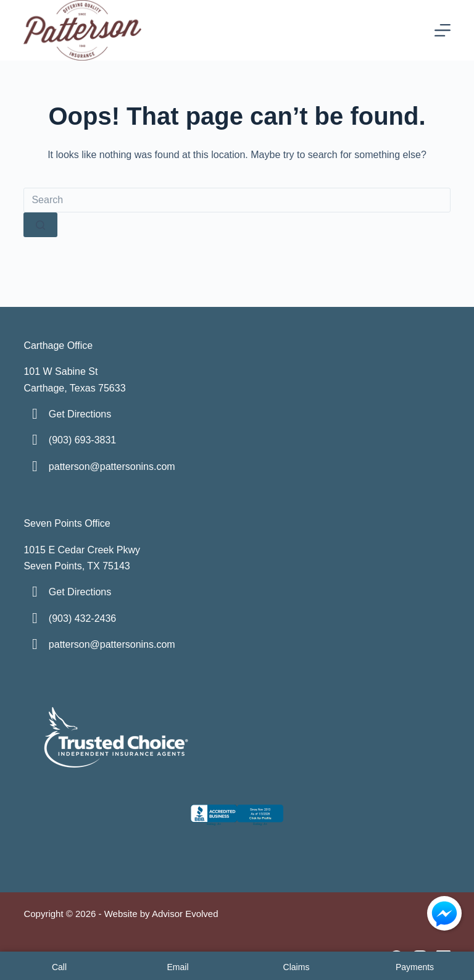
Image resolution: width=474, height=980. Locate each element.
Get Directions (80, 414)
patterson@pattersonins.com (112, 467)
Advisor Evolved (185, 914)
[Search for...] (237, 200)
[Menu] (443, 30)
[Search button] (40, 225)
